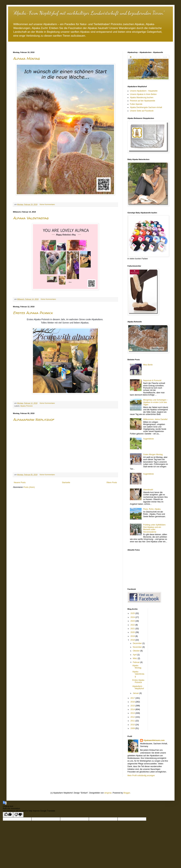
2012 (133, 717)
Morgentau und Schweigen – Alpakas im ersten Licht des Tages (156, 402)
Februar (136, 662)
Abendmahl (148, 490)
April (135, 655)
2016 (133, 702)
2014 (133, 709)
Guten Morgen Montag (153, 454)
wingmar (108, 793)
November (138, 647)
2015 (133, 706)
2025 (133, 613)
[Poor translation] (18, 815)
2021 (133, 629)
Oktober (137, 651)
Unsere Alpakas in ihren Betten (143, 94)
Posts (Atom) (29, 487)
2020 (133, 632)
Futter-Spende (136, 104)
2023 (133, 621)
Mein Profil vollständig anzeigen (141, 776)
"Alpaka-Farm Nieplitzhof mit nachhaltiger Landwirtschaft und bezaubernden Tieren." (89, 13)
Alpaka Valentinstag (31, 218)
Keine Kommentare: (48, 204)
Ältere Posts (112, 483)
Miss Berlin (148, 365)
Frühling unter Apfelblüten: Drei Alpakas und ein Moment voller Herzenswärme (155, 528)
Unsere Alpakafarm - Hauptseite (144, 91)
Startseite (66, 483)
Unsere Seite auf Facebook (142, 111)
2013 (133, 713)
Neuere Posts (20, 483)
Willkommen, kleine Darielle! (155, 419)
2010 (133, 725)
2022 (133, 625)
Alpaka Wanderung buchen (142, 98)
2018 (133, 640)
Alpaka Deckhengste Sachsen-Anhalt (146, 107)
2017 (133, 698)
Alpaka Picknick (26, 406)
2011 (133, 721)
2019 (133, 636)
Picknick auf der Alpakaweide (142, 101)
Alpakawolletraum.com (154, 740)
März (135, 658)
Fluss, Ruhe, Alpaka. (152, 509)
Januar (136, 693)
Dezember (138, 643)
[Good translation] (8, 815)
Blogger (127, 793)
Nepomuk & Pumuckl (152, 380)
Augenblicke (148, 439)
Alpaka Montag (26, 58)
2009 (133, 728)
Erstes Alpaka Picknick (33, 313)
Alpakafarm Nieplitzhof (33, 420)
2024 (133, 617)
